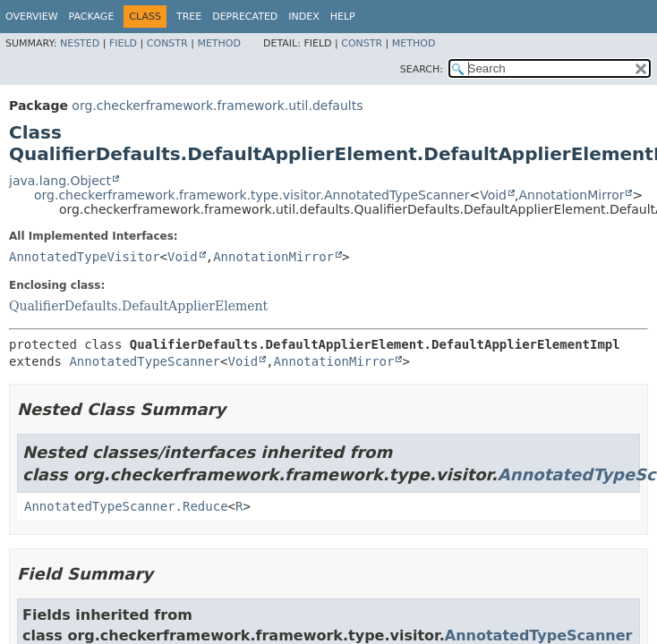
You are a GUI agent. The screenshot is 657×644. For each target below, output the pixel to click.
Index (303, 17)
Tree (189, 17)
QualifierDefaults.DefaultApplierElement (138, 306)
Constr (167, 43)
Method (219, 43)
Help (343, 17)
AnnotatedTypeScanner (145, 361)
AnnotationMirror (571, 195)
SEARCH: (422, 69)
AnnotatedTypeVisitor (85, 257)
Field (123, 43)
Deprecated (245, 17)
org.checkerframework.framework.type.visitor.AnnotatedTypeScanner (252, 195)
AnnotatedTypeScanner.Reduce (126, 506)
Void (493, 195)
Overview (32, 17)
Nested (80, 43)
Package (92, 17)
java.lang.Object (60, 181)
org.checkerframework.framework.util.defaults (217, 106)
